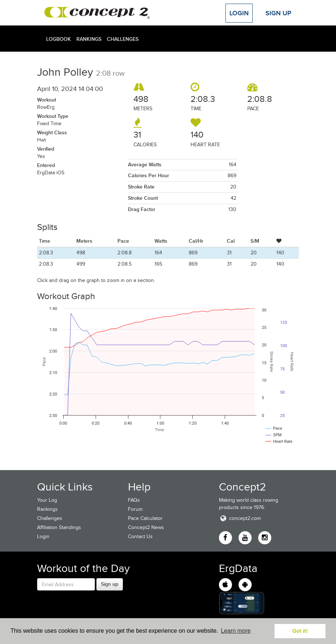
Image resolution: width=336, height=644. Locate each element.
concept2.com (240, 518)
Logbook (59, 39)
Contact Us (140, 536)
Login (239, 13)
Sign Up (278, 13)
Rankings (89, 39)
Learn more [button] (236, 631)
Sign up (110, 584)
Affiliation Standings (59, 527)
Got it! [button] (300, 631)
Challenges (123, 39)
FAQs (134, 500)
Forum (135, 509)
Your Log (47, 500)
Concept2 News (146, 527)
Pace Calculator (145, 518)
